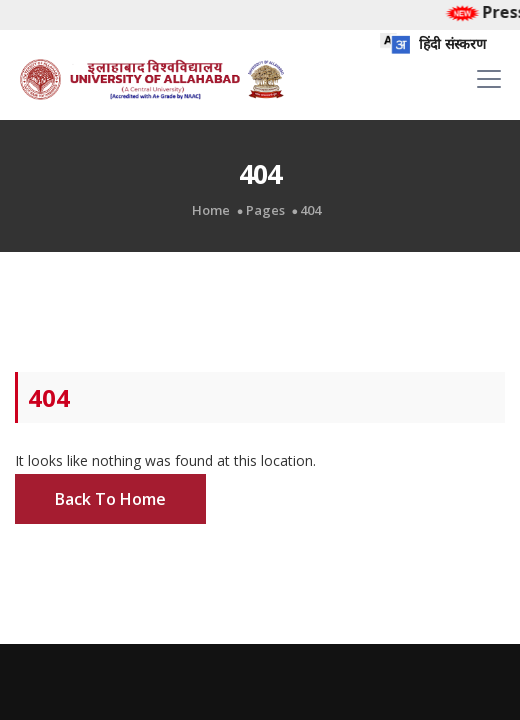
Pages (265, 210)
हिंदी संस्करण (433, 43)
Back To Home (110, 499)
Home (211, 210)
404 (310, 210)
